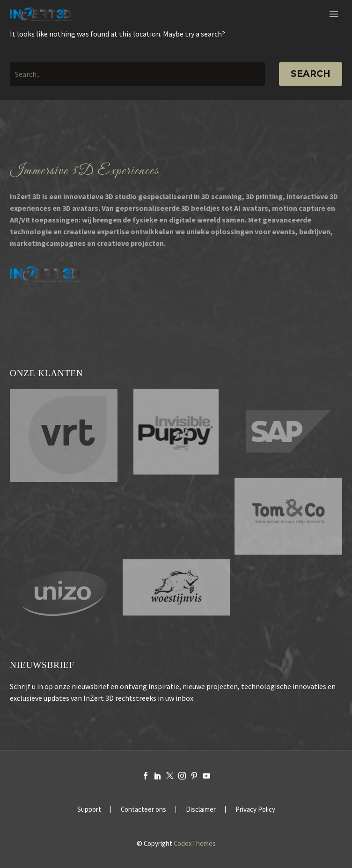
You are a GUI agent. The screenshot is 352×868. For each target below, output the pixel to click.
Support (89, 810)
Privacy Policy (255, 810)
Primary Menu (334, 14)
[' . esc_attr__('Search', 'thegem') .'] (137, 74)
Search (311, 74)
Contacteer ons (143, 810)
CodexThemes (195, 843)
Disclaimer (201, 810)
